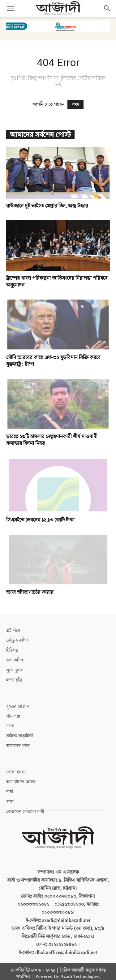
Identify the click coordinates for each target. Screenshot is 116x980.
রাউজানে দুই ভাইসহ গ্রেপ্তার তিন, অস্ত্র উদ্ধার (47, 206)
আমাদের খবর (18, 742)
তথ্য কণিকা (15, 656)
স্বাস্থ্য (10, 798)
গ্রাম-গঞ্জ (13, 712)
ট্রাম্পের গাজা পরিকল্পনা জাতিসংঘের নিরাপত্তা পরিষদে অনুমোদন (57, 282)
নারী (10, 788)
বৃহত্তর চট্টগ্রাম (17, 702)
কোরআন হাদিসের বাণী (25, 808)
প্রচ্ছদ (75, 105)
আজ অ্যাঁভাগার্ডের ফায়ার (30, 588)
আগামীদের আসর (21, 778)
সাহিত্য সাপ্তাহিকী (20, 732)
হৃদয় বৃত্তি (14, 676)
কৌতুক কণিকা (18, 636)
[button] (11, 8)
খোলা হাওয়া (16, 768)
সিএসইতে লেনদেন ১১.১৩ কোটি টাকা (40, 516)
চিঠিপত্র (12, 646)
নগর (10, 722)
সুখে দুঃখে (15, 666)
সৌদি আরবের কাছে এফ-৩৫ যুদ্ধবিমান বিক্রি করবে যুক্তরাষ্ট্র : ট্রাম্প (53, 361)
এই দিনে (13, 627)
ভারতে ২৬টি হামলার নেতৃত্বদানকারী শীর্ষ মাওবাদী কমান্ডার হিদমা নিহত (52, 440)
